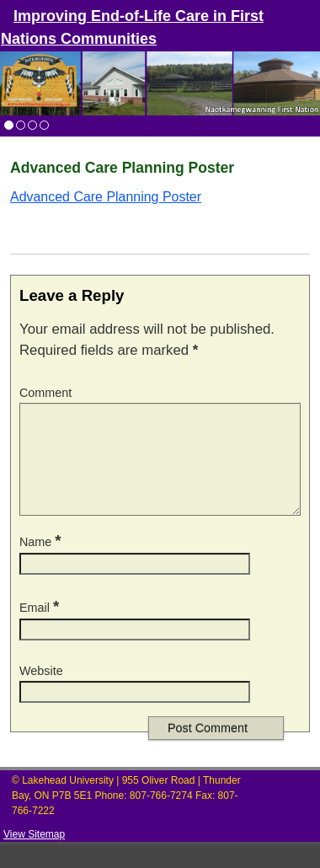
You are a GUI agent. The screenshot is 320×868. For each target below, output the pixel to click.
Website (41, 691)
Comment (45, 393)
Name (42, 562)
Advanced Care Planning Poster (106, 197)
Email (41, 628)
